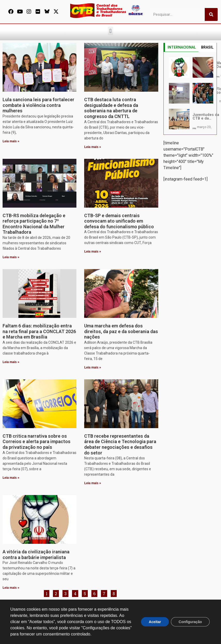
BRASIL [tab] (207, 47)
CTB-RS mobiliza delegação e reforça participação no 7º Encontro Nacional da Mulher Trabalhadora (34, 224)
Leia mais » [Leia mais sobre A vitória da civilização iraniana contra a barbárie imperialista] (11, 588)
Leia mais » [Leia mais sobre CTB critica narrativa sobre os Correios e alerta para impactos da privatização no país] (11, 478)
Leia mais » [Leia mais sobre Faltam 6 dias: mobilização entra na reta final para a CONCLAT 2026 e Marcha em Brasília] (11, 362)
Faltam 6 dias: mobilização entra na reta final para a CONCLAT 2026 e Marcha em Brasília (39, 331)
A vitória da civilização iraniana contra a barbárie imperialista (36, 555)
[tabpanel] (190, 93)
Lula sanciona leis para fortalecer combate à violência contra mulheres (38, 105)
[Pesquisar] (211, 14)
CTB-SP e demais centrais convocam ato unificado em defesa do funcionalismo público (119, 221)
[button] (110, 31)
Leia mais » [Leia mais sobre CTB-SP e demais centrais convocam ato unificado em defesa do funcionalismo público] (93, 252)
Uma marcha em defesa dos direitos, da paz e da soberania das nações (121, 331)
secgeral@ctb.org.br (89, 616)
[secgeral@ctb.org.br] (71, 609)
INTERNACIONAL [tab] (182, 47)
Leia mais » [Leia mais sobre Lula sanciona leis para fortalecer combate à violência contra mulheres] (11, 141)
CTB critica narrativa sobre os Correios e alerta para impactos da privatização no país (37, 442)
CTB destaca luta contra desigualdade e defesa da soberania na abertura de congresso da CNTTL (111, 108)
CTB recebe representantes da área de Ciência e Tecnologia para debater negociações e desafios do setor (120, 444)
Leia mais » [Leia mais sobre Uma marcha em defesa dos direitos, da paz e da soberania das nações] (93, 367)
